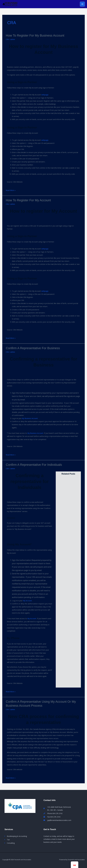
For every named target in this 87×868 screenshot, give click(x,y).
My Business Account (30, 418)
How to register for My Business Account (35, 36)
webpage (45, 95)
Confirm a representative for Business (33, 348)
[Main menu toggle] (82, 4)
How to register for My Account (28, 200)
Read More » (11, 190)
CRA (7, 39)
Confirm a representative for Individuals (34, 465)
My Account (27, 601)
